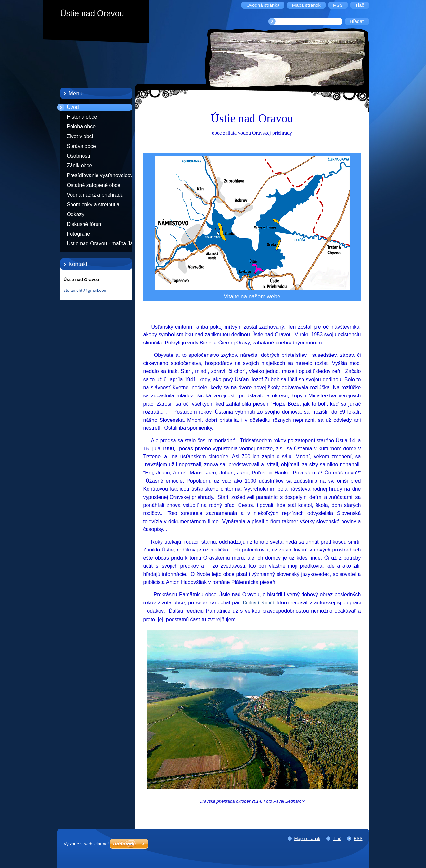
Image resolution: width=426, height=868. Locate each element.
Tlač (337, 839)
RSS (358, 839)
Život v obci (80, 136)
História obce (82, 117)
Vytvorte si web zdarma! (86, 844)
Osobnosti (79, 156)
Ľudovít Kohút (258, 603)
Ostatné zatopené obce (94, 185)
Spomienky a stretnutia (93, 205)
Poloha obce (81, 127)
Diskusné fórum (85, 224)
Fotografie (79, 234)
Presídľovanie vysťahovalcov (100, 175)
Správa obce (81, 146)
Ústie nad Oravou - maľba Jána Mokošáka (103, 245)
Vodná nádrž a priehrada (95, 195)
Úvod (73, 107)
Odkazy (76, 214)
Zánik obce (80, 166)
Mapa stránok (307, 839)
